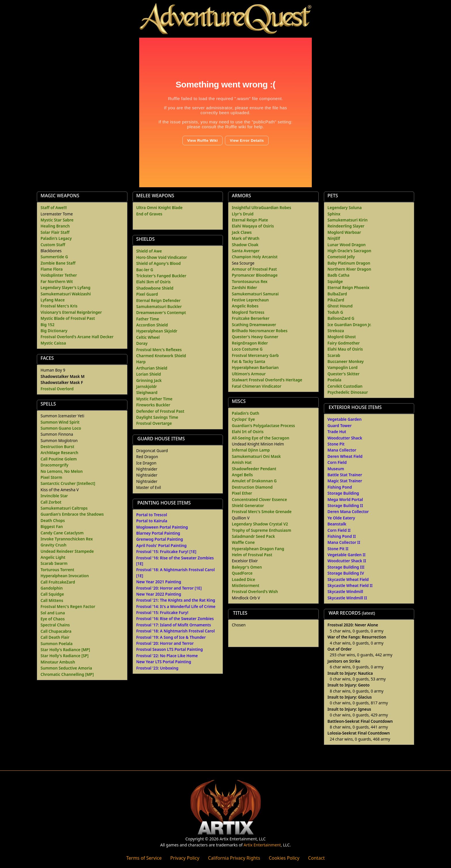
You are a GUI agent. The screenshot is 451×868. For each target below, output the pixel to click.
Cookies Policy (284, 858)
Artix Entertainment (262, 845)
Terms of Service (144, 858)
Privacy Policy (185, 858)
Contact (316, 858)
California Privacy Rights (234, 858)
